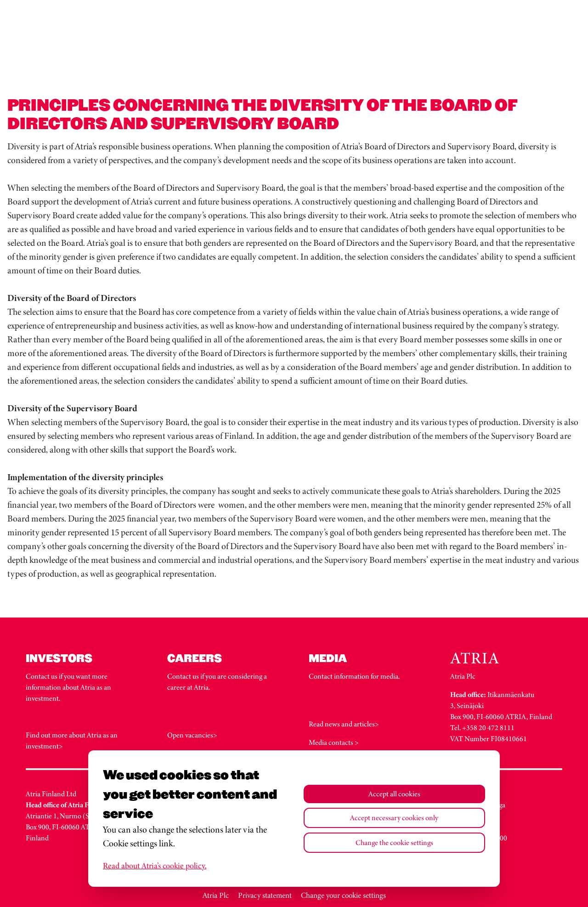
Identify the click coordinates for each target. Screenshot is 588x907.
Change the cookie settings (394, 842)
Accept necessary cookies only (394, 818)
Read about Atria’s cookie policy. (155, 866)
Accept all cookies (394, 794)
